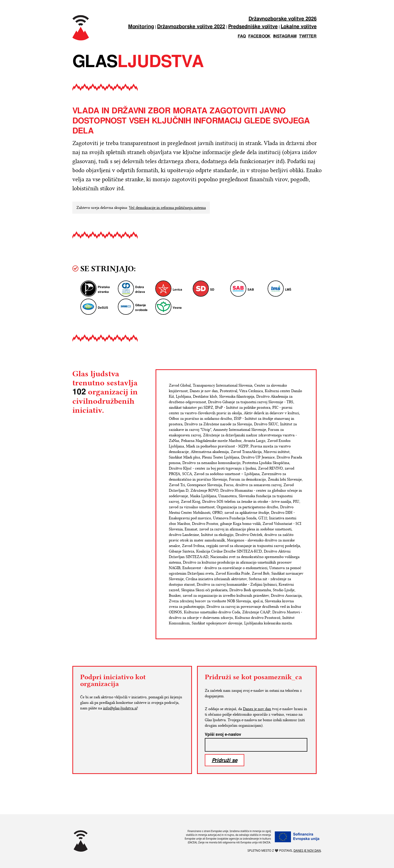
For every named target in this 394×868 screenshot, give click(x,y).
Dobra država (140, 290)
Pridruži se (225, 760)
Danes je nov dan (257, 709)
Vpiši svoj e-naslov (223, 735)
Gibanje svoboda (141, 308)
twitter (308, 36)
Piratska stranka (104, 290)
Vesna (177, 308)
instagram (285, 36)
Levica (177, 290)
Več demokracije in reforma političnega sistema (167, 208)
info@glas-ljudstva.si (120, 708)
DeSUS (103, 308)
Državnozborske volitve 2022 (191, 27)
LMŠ (288, 290)
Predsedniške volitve (253, 27)
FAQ (242, 36)
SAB (251, 290)
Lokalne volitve (299, 27)
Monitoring (141, 27)
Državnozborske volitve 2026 (283, 19)
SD (212, 290)
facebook (259, 36)
